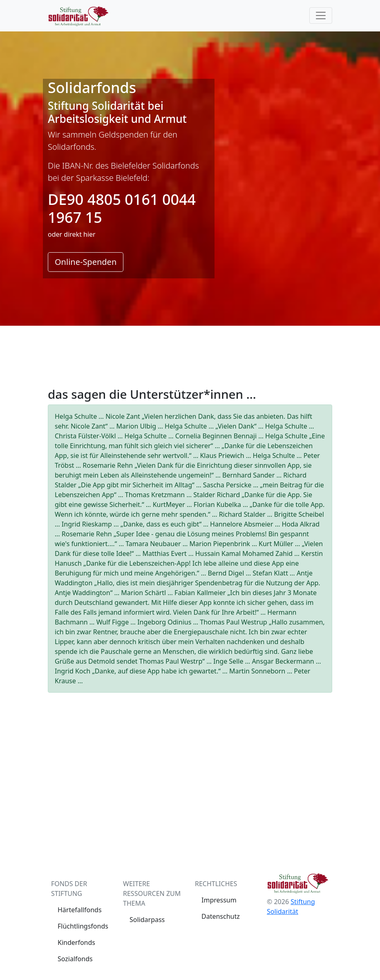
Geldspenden (123, 134)
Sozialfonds (75, 959)
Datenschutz (221, 916)
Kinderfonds (76, 942)
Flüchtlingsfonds (83, 926)
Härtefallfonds (80, 910)
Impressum (219, 900)
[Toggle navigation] (321, 16)
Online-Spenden (86, 262)
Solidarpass (147, 920)
